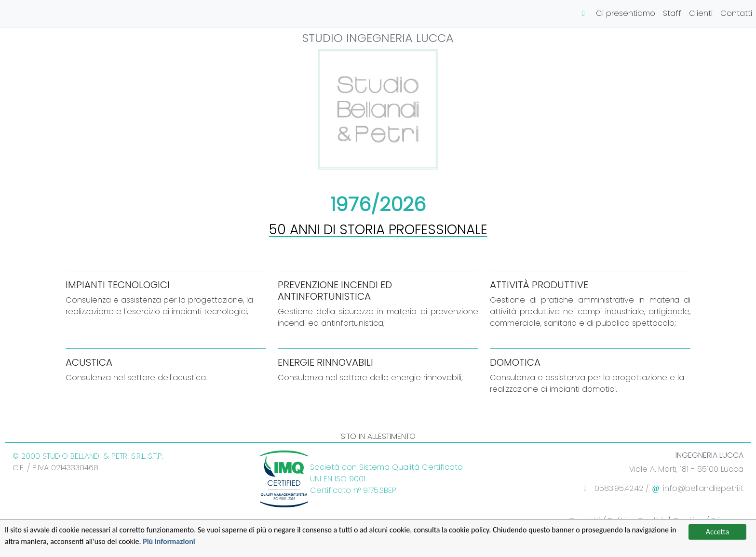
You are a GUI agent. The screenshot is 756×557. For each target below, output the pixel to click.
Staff (672, 13)
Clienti (701, 13)
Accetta (717, 532)
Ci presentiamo (626, 13)
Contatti (736, 13)
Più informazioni (169, 541)
